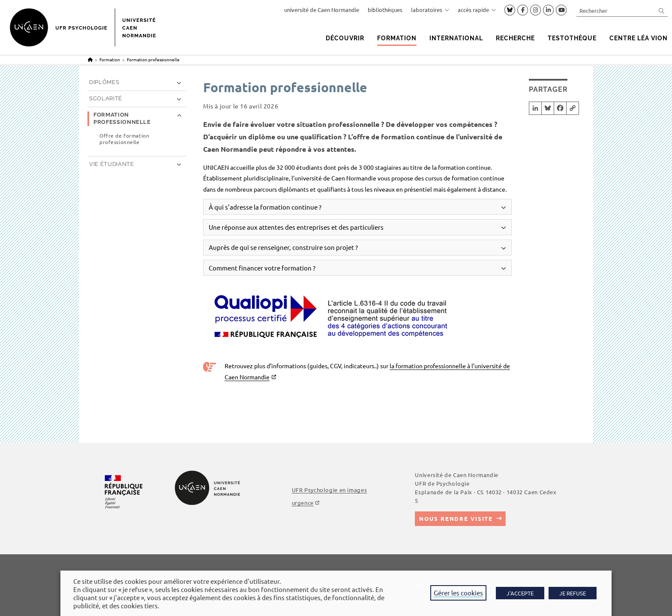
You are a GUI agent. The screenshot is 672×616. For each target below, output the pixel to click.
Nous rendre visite (456, 518)
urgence (303, 503)
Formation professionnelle (153, 59)
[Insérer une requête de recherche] (622, 11)
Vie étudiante (111, 164)
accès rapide (477, 10)
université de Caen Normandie (322, 10)
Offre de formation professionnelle (124, 139)
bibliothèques (385, 10)
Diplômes (104, 82)
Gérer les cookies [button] (458, 593)
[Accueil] (90, 59)
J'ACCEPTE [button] (520, 593)
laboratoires (430, 10)
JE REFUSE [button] (573, 593)
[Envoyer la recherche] (662, 11)
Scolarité (106, 98)
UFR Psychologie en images (330, 490)
